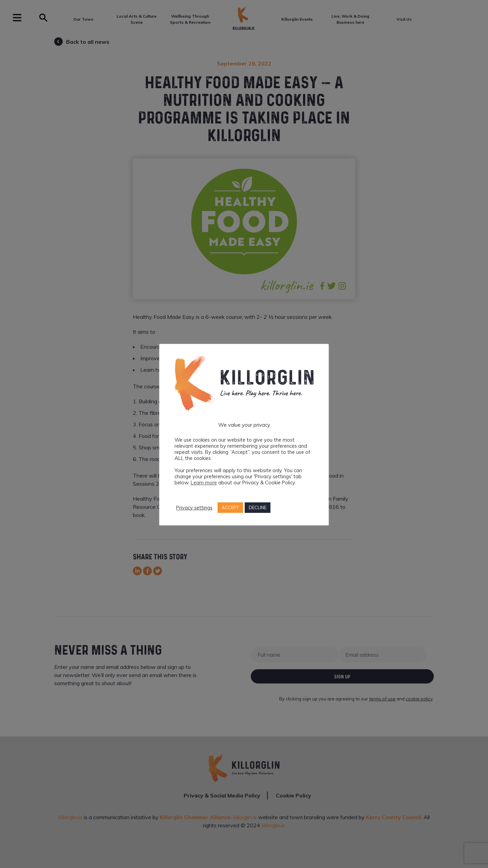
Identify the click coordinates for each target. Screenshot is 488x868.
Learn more (204, 483)
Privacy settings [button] (194, 508)
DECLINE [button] (258, 507)
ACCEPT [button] (230, 507)
